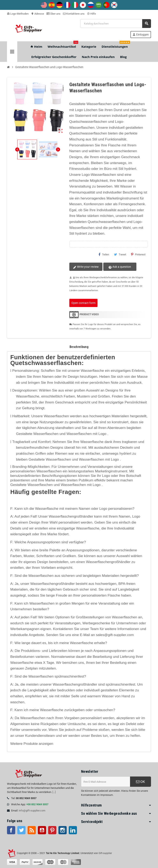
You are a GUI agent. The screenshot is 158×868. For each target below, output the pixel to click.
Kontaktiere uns (74, 14)
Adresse (38, 14)
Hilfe (91, 14)
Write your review (85, 267)
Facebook (11, 830)
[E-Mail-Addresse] (106, 782)
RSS (32, 830)
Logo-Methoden (18, 14)
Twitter (21, 830)
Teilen (104, 254)
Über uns (53, 14)
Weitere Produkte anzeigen (32, 744)
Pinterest (138, 254)
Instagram (63, 830)
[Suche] (116, 24)
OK (141, 782)
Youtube (42, 830)
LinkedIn (73, 830)
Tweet (120, 254)
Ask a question (118, 267)
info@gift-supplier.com (32, 811)
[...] (54, 792)
